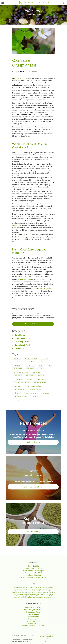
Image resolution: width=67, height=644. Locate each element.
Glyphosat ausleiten (49, 598)
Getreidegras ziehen (35, 390)
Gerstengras (18, 589)
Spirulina (26, 594)
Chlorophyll (16, 225)
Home (28, 15)
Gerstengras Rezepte (20, 396)
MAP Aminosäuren (33, 621)
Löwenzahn (30, 376)
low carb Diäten (30, 362)
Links (46, 638)
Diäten (41, 365)
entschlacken (18, 386)
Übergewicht (18, 369)
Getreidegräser (25, 279)
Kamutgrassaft (36, 396)
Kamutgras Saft (27, 591)
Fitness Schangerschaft (21, 372)
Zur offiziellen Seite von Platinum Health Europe (47, 641)
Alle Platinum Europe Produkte (33, 626)
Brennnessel (18, 376)
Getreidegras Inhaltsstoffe (43, 589)
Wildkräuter (22, 237)
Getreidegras (20, 335)
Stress (50, 365)
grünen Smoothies (21, 78)
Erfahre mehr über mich (33, 324)
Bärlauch (41, 376)
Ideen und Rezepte (49, 591)
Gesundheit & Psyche (23, 345)
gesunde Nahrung (31, 358)
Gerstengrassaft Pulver (20, 587)
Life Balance (30, 369)
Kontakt (43, 635)
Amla (41, 362)
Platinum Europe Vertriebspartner (34, 577)
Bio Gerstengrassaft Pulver (33, 610)
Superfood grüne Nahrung (19, 592)
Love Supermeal (33, 617)
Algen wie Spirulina (45, 289)
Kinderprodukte (33, 619)
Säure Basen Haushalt (34, 386)
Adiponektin (17, 365)
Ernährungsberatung (34, 575)
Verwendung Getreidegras (37, 594)
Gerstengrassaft (19, 390)
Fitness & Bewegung (23, 338)
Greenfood (46, 393)
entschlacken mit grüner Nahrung (36, 587)
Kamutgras (30, 598)
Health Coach (30, 365)
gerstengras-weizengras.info (36, 3)
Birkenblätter (18, 379)
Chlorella (50, 592)
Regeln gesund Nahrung (21, 383)
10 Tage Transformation (34, 568)
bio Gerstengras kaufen (33, 592)
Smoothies (17, 362)
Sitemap (49, 635)
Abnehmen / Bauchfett (33, 573)
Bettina (34, 72)
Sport (41, 369)
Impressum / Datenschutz (46, 637)
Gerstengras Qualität (38, 591)
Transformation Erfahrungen (34, 571)
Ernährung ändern (40, 383)
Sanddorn (30, 379)
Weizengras (17, 400)
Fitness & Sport (33, 623)
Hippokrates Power (33, 612)
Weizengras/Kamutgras (29, 589)
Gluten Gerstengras (32, 393)
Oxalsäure (41, 379)
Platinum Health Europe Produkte (40, 596)
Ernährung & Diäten (23, 342)
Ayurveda (45, 358)
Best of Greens (33, 614)
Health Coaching (33, 566)
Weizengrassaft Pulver (33, 607)
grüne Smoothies (49, 594)
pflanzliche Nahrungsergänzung (22, 596)
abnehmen (17, 358)
